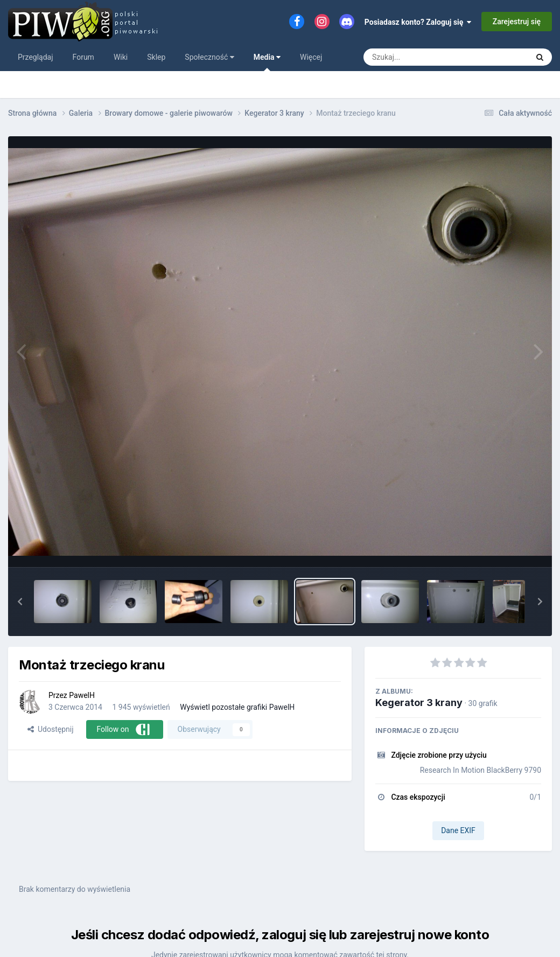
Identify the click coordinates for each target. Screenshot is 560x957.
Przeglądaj (36, 57)
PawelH (82, 695)
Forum (83, 57)
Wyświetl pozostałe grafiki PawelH (237, 707)
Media (267, 62)
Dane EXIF (458, 830)
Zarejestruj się (517, 22)
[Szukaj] (421, 57)
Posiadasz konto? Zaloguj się (418, 22)
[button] (20, 602)
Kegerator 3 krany (419, 703)
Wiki (121, 57)
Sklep (156, 57)
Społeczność (209, 57)
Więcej (311, 57)
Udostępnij (50, 729)
